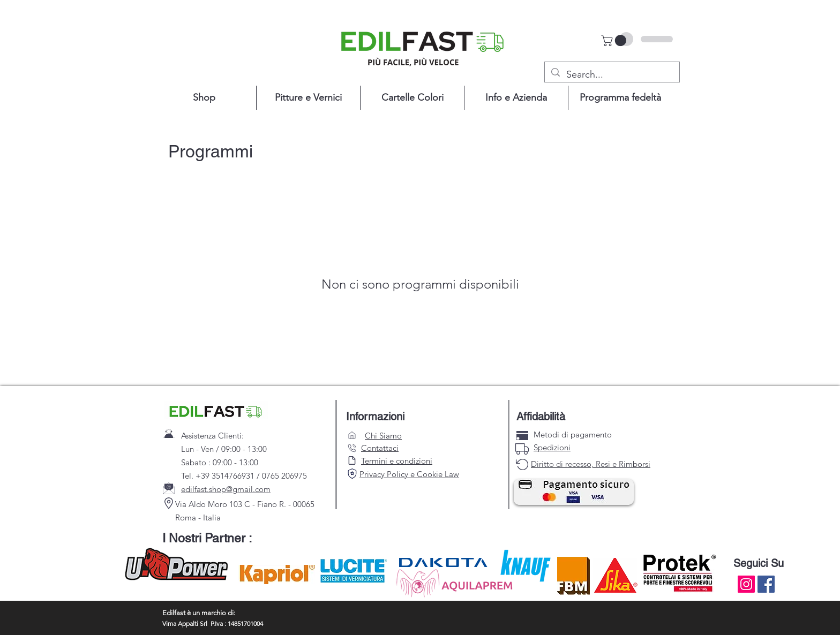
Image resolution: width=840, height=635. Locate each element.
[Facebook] (766, 584)
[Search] (352, 473)
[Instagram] (746, 584)
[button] (615, 40)
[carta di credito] (522, 436)
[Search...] (612, 75)
